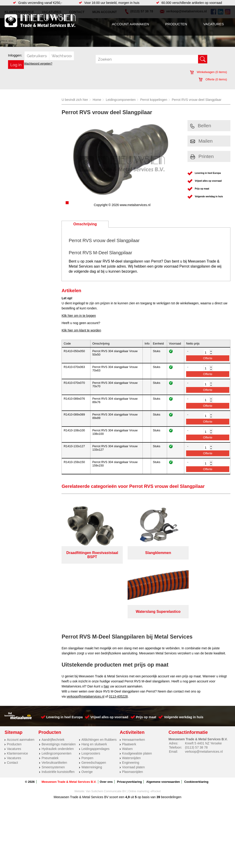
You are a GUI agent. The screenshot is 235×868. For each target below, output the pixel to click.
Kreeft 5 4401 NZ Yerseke (203, 683)
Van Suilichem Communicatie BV (106, 731)
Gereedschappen (94, 702)
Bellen (201, 126)
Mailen (201, 141)
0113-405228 (118, 636)
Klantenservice (17, 693)
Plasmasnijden (133, 712)
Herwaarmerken (134, 679)
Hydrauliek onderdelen (58, 689)
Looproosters (91, 693)
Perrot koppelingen (154, 100)
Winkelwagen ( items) (208, 72)
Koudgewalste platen (137, 693)
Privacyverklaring (129, 722)
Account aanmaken (130, 24)
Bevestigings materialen (59, 684)
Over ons (106, 722)
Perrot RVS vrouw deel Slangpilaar (197, 100)
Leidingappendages (95, 689)
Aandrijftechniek (53, 679)
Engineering (131, 702)
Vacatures (214, 24)
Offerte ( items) (213, 79)
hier (106, 626)
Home (97, 100)
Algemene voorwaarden (163, 722)
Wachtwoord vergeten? (38, 64)
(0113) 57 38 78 (196, 687)
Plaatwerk (129, 684)
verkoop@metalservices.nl (85, 636)
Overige (87, 712)
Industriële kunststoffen (58, 712)
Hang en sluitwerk (94, 684)
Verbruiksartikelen (54, 702)
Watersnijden (131, 698)
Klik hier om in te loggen (79, 316)
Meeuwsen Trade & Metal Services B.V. (69, 722)
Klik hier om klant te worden (81, 330)
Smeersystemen (53, 707)
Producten (176, 24)
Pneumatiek (50, 698)
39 (158, 737)
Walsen (127, 689)
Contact (12, 702)
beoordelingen (171, 737)
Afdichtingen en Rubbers (99, 679)
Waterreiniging (92, 707)
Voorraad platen (133, 707)
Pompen (87, 698)
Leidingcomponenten (121, 100)
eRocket (156, 731)
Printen (202, 156)
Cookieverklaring (196, 722)
